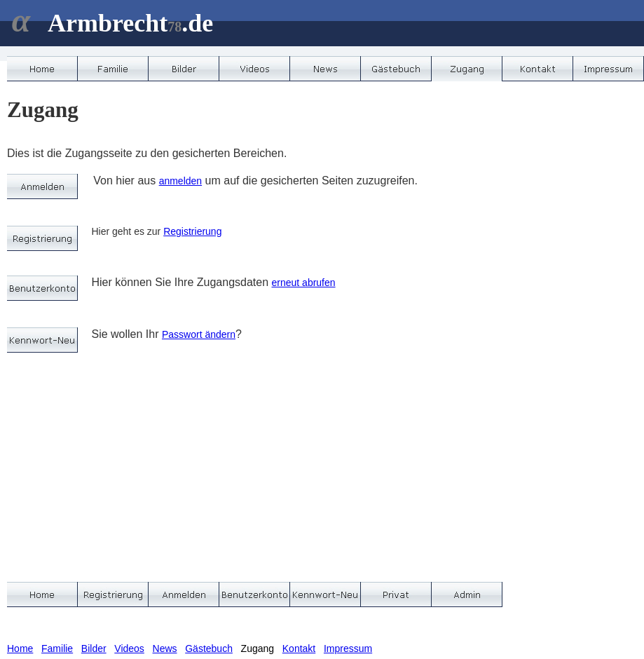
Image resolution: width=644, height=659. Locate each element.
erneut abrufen (304, 283)
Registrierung (192, 231)
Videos (129, 648)
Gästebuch (209, 648)
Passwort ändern (199, 334)
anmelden (181, 181)
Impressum (348, 648)
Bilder (94, 648)
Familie (57, 648)
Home (20, 648)
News (165, 648)
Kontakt (299, 648)
